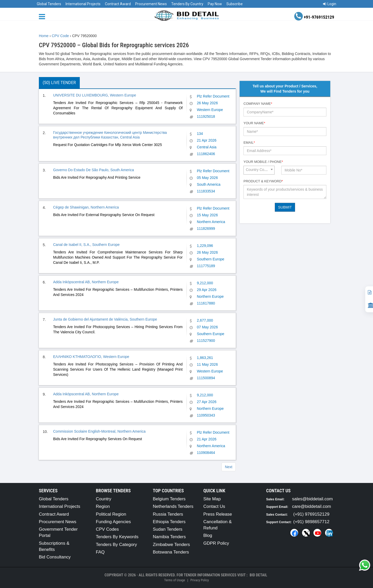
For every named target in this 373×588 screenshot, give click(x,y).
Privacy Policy (200, 580)
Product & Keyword (263, 181)
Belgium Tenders (169, 499)
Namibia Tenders (169, 537)
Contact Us (214, 506)
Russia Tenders (168, 514)
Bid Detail (259, 575)
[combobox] (259, 170)
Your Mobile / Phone (263, 162)
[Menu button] (43, 16)
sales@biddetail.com (313, 499)
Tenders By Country (187, 4)
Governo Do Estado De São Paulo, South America (94, 170)
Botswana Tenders (171, 552)
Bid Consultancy (55, 557)
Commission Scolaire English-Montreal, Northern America (99, 431)
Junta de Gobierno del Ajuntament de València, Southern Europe (105, 319)
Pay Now (215, 4)
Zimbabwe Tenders (171, 545)
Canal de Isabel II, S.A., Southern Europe (86, 245)
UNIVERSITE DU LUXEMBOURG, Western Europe (95, 95)
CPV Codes (107, 529)
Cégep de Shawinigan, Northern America (86, 207)
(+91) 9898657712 (311, 522)
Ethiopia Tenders (169, 522)
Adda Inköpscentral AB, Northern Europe (86, 282)
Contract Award (118, 4)
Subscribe (235, 4)
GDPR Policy (216, 543)
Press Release (218, 514)
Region (103, 506)
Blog (208, 535)
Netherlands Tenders (173, 506)
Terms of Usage (175, 580)
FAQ (100, 552)
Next (229, 467)
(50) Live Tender (59, 83)
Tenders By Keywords (117, 537)
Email (249, 143)
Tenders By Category (116, 545)
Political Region (111, 514)
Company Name (258, 104)
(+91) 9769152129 (311, 514)
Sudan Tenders (168, 529)
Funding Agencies (113, 522)
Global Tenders (49, 4)
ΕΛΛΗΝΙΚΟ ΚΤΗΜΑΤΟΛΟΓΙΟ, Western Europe (91, 357)
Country (104, 499)
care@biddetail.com (312, 506)
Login (330, 4)
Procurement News (151, 4)
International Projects (83, 4)
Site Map (212, 499)
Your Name (254, 123)
